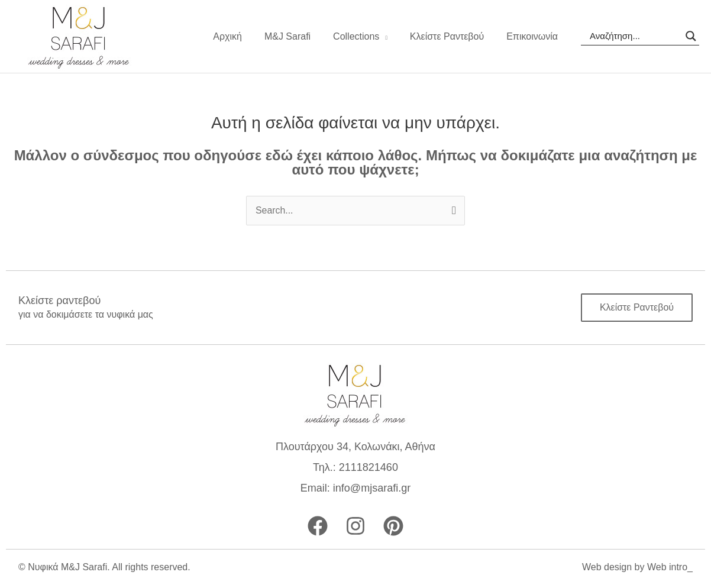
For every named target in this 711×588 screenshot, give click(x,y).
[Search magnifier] (691, 36)
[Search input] (635, 36)
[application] (392, 37)
